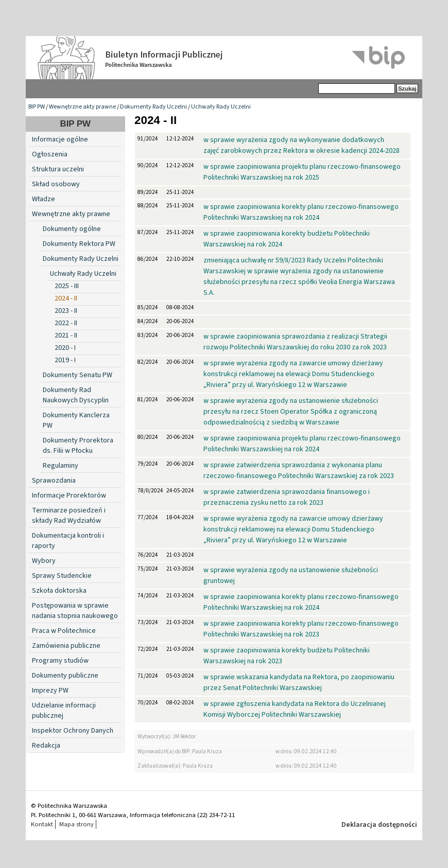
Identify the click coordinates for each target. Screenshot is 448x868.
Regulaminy (61, 466)
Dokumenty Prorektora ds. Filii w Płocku (78, 446)
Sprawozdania (54, 481)
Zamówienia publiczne (66, 646)
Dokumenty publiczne (65, 676)
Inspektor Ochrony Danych (73, 731)
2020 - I (65, 348)
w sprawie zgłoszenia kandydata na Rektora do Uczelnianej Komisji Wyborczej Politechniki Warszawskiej (295, 709)
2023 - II (66, 311)
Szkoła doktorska (59, 591)
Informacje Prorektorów (69, 495)
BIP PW (37, 107)
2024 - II (66, 298)
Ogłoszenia (50, 154)
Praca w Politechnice (64, 631)
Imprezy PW (50, 690)
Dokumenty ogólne (72, 229)
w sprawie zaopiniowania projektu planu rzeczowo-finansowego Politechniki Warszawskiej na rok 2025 (302, 172)
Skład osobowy (56, 184)
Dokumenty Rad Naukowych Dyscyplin (76, 395)
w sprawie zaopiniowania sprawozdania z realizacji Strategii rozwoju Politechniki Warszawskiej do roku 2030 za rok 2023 (295, 342)
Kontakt (42, 824)
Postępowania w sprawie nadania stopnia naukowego (75, 611)
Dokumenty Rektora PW (79, 244)
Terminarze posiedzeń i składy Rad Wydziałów (69, 516)
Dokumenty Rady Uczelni (153, 107)
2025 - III (67, 286)
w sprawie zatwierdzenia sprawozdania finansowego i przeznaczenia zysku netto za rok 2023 (287, 497)
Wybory (44, 561)
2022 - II (66, 323)
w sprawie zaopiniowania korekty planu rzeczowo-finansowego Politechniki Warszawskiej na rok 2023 (301, 629)
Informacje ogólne (60, 139)
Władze (44, 199)
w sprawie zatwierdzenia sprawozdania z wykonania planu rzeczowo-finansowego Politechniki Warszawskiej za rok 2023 (299, 471)
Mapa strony (76, 824)
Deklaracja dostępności (379, 825)
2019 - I (65, 360)
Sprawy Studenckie (62, 576)
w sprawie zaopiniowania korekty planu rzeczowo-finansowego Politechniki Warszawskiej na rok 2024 (301, 212)
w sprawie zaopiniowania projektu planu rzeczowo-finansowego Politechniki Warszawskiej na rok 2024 (302, 444)
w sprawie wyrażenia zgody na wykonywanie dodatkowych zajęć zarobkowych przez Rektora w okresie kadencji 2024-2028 (301, 145)
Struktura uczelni (58, 169)
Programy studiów (60, 661)
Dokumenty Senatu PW (77, 375)
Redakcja (46, 746)
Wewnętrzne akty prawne (82, 107)
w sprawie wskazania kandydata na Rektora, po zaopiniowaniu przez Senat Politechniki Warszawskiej (299, 683)
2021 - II (66, 335)
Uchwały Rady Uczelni (221, 107)
